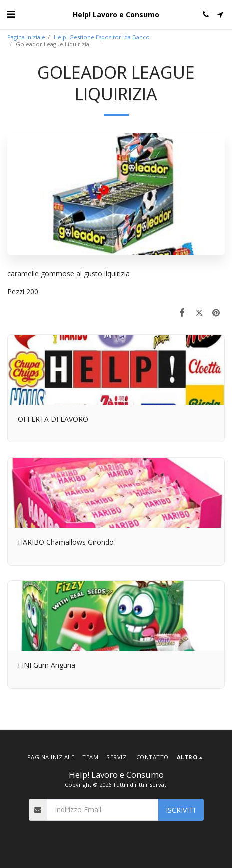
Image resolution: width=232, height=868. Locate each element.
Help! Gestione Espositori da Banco (102, 37)
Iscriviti (180, 810)
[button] (11, 14)
